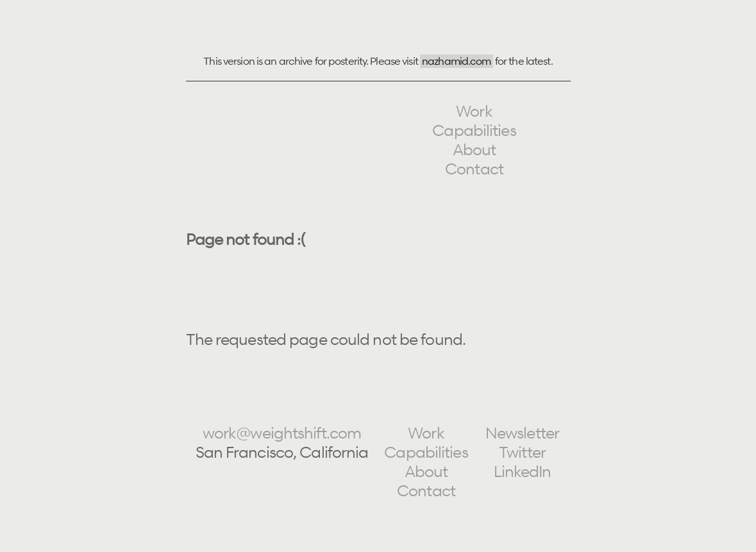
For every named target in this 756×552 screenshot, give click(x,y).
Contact (474, 169)
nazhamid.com (456, 61)
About (475, 150)
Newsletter (522, 433)
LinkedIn (523, 472)
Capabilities (474, 130)
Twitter (522, 452)
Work (474, 111)
